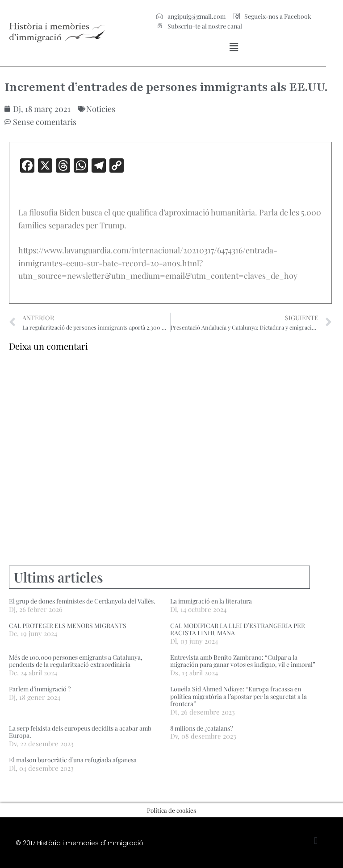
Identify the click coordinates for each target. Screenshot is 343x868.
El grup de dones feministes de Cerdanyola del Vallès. (82, 601)
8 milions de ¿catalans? (201, 728)
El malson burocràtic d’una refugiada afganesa (73, 760)
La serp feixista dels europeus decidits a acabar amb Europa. (80, 732)
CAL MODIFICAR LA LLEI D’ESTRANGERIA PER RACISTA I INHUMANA (238, 629)
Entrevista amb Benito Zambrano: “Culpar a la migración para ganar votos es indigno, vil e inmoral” (243, 661)
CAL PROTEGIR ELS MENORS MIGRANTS (68, 626)
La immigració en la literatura (211, 601)
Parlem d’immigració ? (40, 689)
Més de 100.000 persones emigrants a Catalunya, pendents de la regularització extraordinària (76, 661)
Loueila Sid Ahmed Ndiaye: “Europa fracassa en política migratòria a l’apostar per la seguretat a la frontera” (238, 696)
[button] (234, 47)
